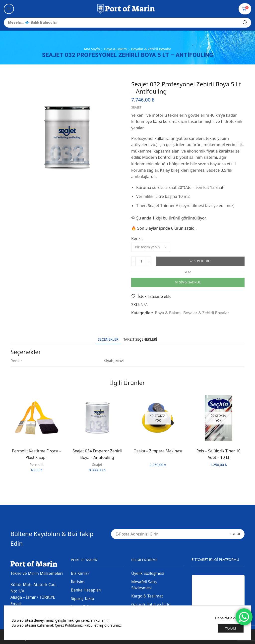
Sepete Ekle (202, 261)
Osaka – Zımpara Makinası (158, 451)
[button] (9, 9)
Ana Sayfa (92, 49)
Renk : (137, 238)
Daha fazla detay (229, 618)
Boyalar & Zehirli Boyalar (151, 49)
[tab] (108, 339)
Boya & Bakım (115, 49)
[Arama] (245, 23)
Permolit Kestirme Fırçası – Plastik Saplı (37, 454)
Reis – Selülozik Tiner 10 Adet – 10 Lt (219, 454)
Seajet (136, 107)
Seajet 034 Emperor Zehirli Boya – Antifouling (97, 454)
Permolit (37, 464)
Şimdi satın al (190, 282)
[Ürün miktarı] (141, 261)
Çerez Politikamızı (69, 625)
